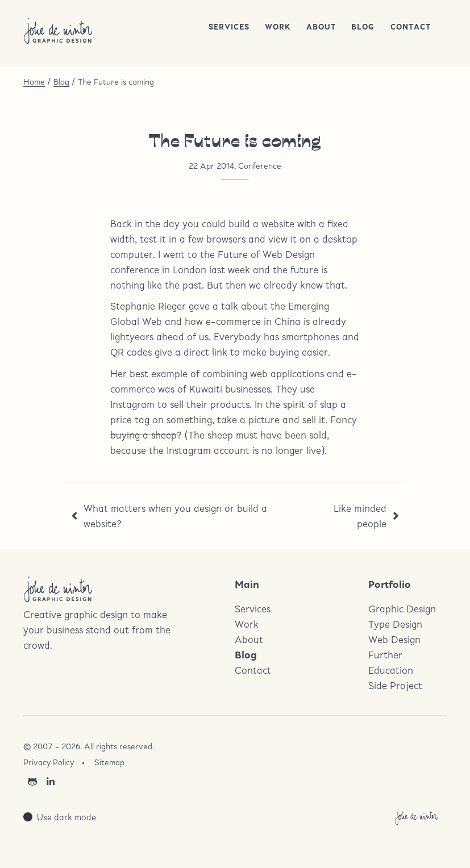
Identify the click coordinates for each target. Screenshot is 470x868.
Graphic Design (402, 609)
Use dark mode (66, 817)
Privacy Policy (49, 762)
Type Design (395, 624)
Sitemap (109, 762)
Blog (363, 27)
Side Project (395, 685)
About (321, 27)
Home (34, 82)
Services (229, 27)
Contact (411, 27)
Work (278, 27)
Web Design (394, 639)
